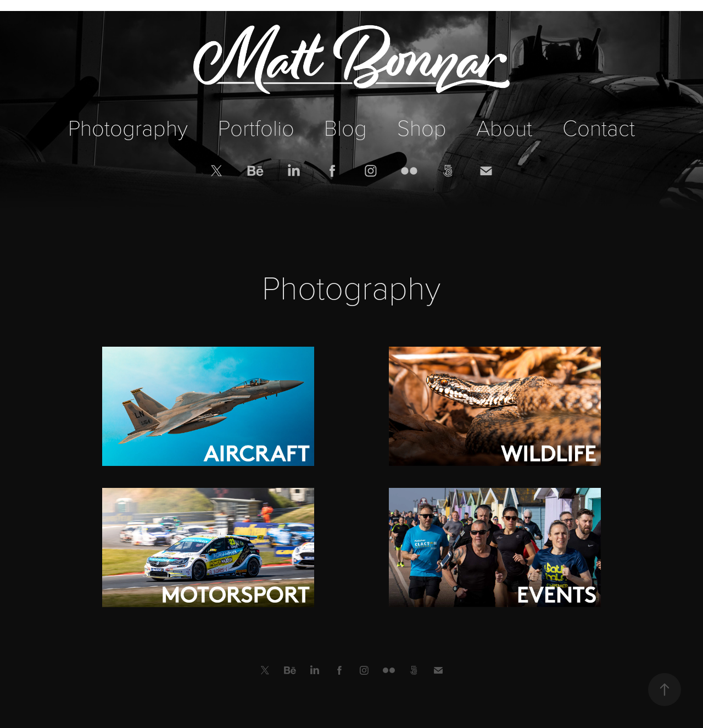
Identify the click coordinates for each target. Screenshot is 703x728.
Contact (599, 127)
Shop (422, 127)
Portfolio (256, 127)
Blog (345, 127)
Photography (128, 127)
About (504, 127)
